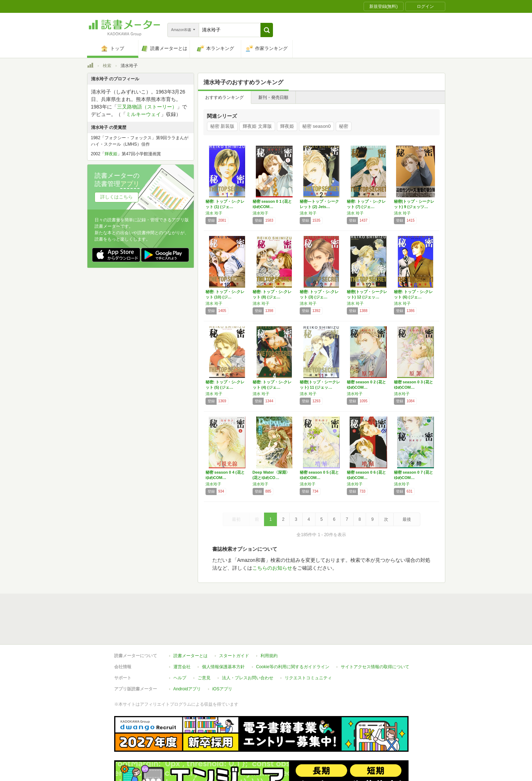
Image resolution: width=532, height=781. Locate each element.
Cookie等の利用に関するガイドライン (293, 634)
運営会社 (182, 634)
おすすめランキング (224, 97)
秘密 (344, 126)
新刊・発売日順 (273, 97)
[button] (267, 30)
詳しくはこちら (116, 197)
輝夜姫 (287, 126)
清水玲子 (260, 213)
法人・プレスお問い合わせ (248, 645)
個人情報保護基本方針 (223, 634)
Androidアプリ (187, 656)
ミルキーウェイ (143, 114)
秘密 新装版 (222, 126)
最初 (236, 519)
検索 (107, 66)
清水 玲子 (214, 213)
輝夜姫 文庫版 (257, 126)
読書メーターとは (191, 623)
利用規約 (269, 623)
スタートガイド (234, 623)
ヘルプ (180, 645)
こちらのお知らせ (272, 568)
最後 (407, 519)
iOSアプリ (222, 656)
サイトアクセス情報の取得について (375, 634)
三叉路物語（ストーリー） (147, 107)
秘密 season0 (316, 126)
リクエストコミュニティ (308, 645)
